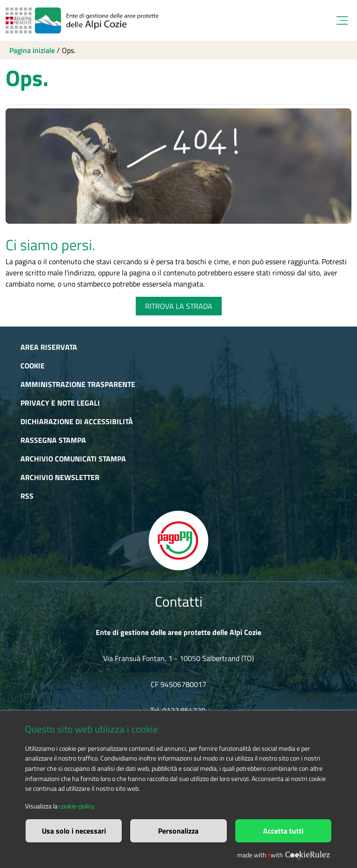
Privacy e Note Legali (60, 403)
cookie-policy (77, 806)
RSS (27, 496)
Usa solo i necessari (74, 831)
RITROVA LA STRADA (179, 306)
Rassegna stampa (53, 440)
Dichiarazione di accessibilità (77, 421)
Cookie (33, 366)
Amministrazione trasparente (78, 384)
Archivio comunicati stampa (73, 459)
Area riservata (49, 347)
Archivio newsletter (60, 477)
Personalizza (178, 831)
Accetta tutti (283, 831)
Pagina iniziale (32, 50)
